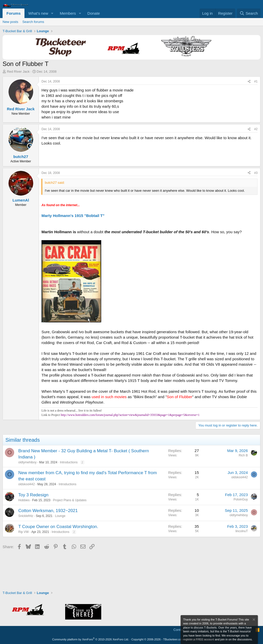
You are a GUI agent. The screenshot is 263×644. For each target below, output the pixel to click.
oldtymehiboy (27, 462)
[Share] (249, 82)
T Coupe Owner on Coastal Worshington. (58, 527)
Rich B (243, 455)
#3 (256, 173)
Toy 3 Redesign (33, 495)
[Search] (249, 13)
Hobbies (24, 500)
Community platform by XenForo (91, 639)
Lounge (60, 516)
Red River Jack (18, 72)
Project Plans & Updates (70, 500)
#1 (256, 81)
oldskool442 (27, 484)
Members (68, 13)
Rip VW (24, 532)
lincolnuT (242, 531)
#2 (256, 129)
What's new (38, 13)
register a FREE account (199, 639)
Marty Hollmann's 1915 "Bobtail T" (73, 216)
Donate (94, 13)
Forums (14, 13)
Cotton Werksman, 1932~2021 (48, 511)
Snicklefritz (26, 516)
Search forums (33, 22)
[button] (52, 13)
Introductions (69, 462)
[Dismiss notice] (253, 620)
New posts (10, 22)
